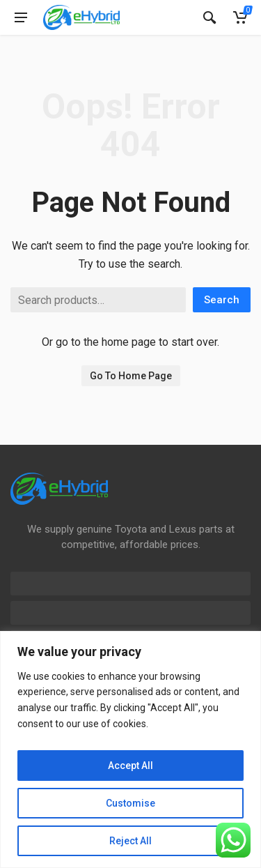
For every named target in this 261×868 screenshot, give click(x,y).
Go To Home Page (131, 376)
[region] (130, 749)
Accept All (130, 766)
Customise (130, 803)
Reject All (130, 841)
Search (222, 300)
